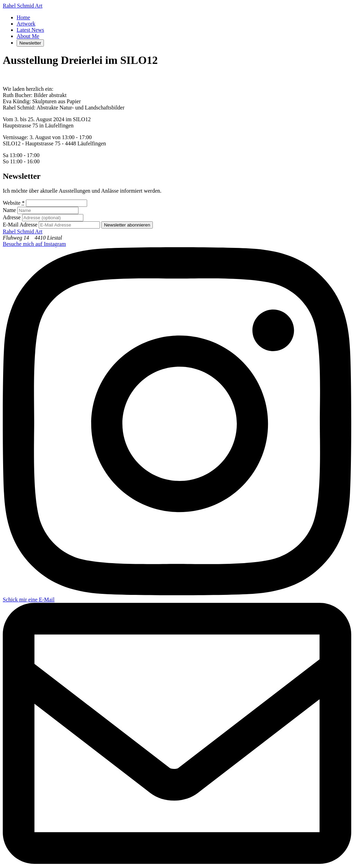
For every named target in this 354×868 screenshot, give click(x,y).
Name (9, 210)
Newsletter (30, 43)
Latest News (30, 30)
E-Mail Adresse (20, 225)
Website (14, 203)
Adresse (12, 217)
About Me (28, 36)
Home (23, 17)
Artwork (26, 24)
